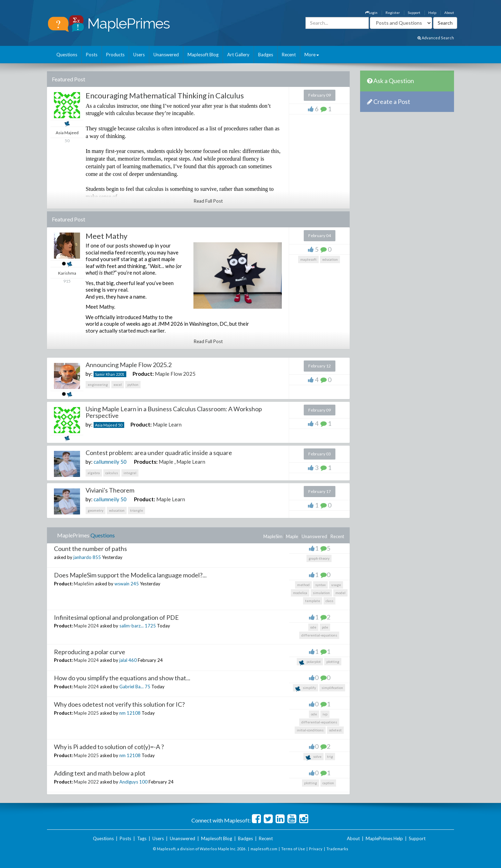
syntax (320, 585)
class (329, 601)
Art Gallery (238, 55)
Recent (289, 55)
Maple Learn (167, 424)
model (340, 593)
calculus (112, 473)
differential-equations (319, 635)
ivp (325, 714)
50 (120, 425)
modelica (300, 593)
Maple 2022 (86, 782)
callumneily (106, 462)
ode (313, 627)
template (313, 601)
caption (328, 783)
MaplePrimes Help (384, 838)
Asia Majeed (106, 425)
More (312, 55)
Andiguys (129, 782)
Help (432, 13)
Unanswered (166, 55)
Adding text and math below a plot (100, 773)
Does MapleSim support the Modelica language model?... (130, 575)
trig (330, 756)
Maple (166, 462)
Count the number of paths (90, 549)
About (449, 13)
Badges (266, 55)
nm (122, 713)
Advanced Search (436, 38)
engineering (98, 384)
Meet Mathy (106, 236)
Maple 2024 (86, 626)
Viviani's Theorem (110, 490)
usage (336, 585)
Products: (146, 462)
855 (97, 557)
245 (135, 584)
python (133, 384)
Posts (92, 55)
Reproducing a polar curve (90, 652)
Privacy (316, 849)
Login (371, 13)
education (330, 259)
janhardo (82, 557)
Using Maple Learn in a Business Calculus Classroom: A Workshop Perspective (174, 412)
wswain (122, 584)
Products (115, 55)
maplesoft (308, 259)
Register (393, 13)
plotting (333, 662)
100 (143, 782)
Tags (142, 838)
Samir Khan (105, 374)
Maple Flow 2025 (175, 374)
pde (325, 627)
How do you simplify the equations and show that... (122, 678)
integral (130, 473)
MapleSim (273, 536)
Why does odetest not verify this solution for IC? (119, 704)
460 (133, 660)
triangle (137, 510)
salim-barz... (132, 626)
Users (139, 55)
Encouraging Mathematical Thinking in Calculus (165, 95)
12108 (134, 713)
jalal (123, 660)
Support (414, 13)
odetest (335, 730)
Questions (67, 55)
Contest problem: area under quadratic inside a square (159, 453)
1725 (150, 626)
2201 (120, 374)
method (303, 585)
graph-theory (319, 558)
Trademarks (337, 849)
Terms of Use (293, 849)
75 (148, 687)
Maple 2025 (86, 713)
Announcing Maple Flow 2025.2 (129, 365)
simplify (305, 688)
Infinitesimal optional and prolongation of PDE (116, 617)
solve (313, 757)
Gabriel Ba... (132, 687)
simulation (321, 593)
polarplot (310, 662)
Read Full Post (208, 201)
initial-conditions (310, 730)
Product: (143, 374)
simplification (332, 688)
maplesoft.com (264, 849)
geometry (96, 510)
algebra (94, 473)
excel (118, 384)
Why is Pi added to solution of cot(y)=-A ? (109, 747)
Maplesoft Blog (203, 55)
